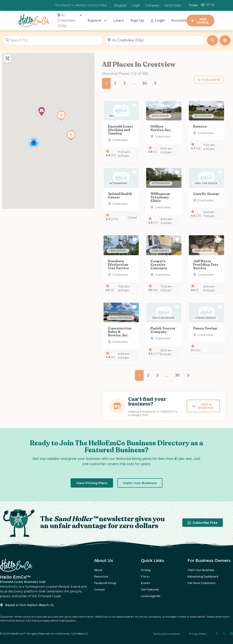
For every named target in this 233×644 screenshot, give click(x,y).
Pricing (146, 570)
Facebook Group (105, 583)
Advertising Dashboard (203, 577)
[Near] (155, 40)
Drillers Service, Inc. (161, 128)
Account (179, 20)
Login (136, 5)
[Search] (212, 40)
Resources (101, 577)
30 (145, 83)
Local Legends (151, 596)
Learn (119, 20)
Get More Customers (201, 583)
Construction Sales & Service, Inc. (120, 332)
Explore (97, 21)
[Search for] (53, 40)
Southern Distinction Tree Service (118, 265)
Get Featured (150, 590)
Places (145, 577)
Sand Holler (173, 5)
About (98, 570)
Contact (100, 590)
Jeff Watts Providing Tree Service (206, 265)
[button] (42, 111)
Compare (152, 5)
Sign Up (137, 20)
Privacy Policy (198, 634)
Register (121, 5)
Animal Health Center (120, 196)
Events (146, 583)
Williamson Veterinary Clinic (160, 197)
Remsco (200, 127)
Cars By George (206, 194)
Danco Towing (205, 328)
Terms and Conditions (167, 634)
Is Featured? (209, 80)
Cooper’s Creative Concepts (159, 265)
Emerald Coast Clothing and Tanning (120, 130)
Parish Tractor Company (163, 330)
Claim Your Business (201, 570)
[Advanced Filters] (225, 40)
